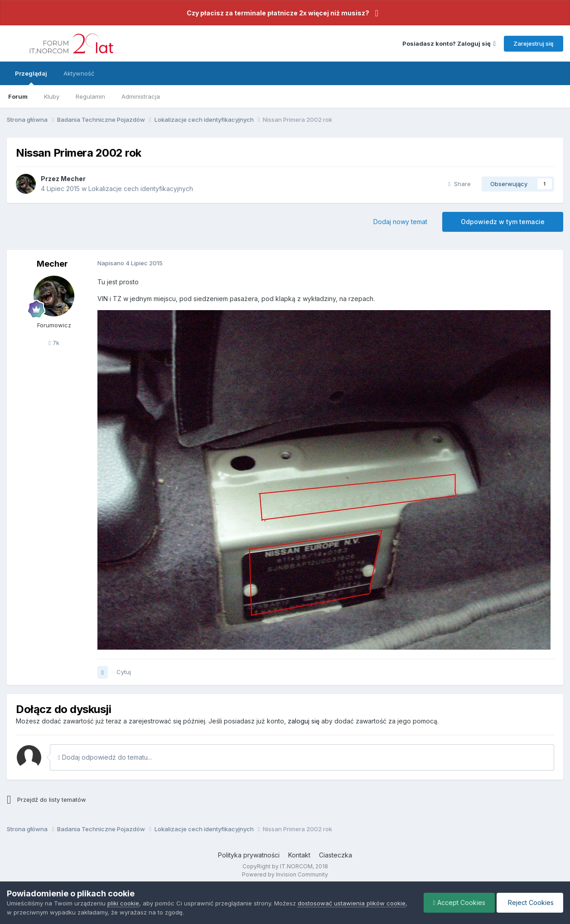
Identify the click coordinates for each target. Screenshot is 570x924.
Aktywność (79, 73)
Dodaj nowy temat (400, 222)
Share (459, 184)
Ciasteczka (336, 855)
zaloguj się (304, 721)
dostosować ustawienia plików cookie (352, 903)
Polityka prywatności (249, 855)
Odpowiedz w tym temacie (503, 222)
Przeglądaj (31, 77)
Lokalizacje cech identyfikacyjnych (141, 189)
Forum (18, 96)
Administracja (141, 96)
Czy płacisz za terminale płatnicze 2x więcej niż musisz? (278, 13)
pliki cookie (123, 903)
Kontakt (299, 855)
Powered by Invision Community (285, 874)
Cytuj (124, 672)
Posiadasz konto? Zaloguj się (449, 43)
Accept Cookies (459, 902)
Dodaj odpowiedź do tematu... (105, 757)
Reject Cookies (530, 902)
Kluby (52, 96)
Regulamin (90, 96)
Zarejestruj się (534, 43)
